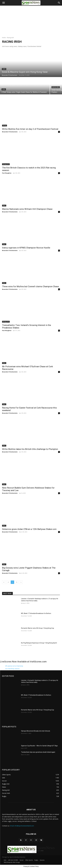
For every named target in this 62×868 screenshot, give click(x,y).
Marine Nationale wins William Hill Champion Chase (27, 209)
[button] (4, 3)
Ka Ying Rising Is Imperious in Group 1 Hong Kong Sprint (39, 643)
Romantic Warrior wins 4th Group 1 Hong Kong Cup (38, 628)
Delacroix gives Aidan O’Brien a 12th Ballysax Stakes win (29, 529)
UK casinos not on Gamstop (14, 666)
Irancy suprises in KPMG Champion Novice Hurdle (26, 248)
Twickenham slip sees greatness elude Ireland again (38, 752)
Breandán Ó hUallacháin (10, 132)
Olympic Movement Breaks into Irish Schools (36, 731)
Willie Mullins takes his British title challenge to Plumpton (30, 449)
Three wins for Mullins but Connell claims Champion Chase (30, 286)
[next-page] (21, 582)
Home (4, 38)
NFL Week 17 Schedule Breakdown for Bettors (36, 613)
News (4, 69)
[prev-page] (4, 582)
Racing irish (56, 87)
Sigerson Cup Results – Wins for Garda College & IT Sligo (39, 746)
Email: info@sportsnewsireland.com (22, 826)
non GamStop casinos (12, 669)
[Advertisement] (31, 20)
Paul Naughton (7, 173)
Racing (5, 126)
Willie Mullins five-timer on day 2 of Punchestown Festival (30, 129)
